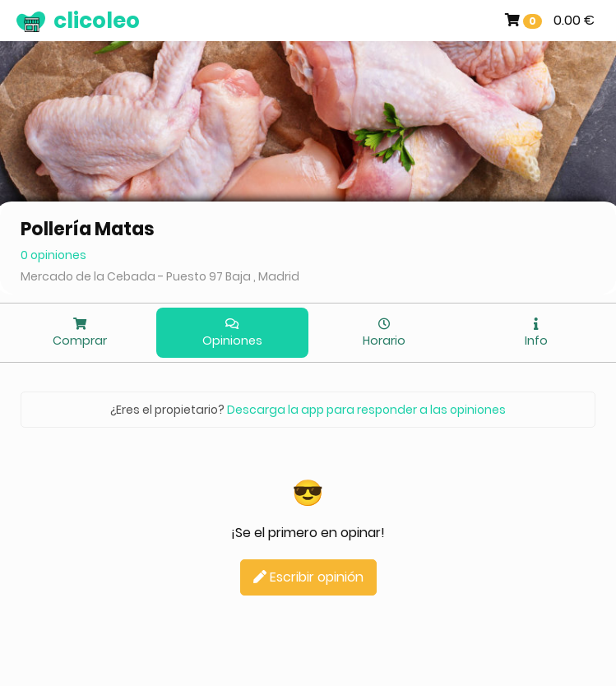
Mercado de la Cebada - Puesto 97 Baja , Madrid (160, 276)
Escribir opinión (308, 577)
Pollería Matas (88, 229)
